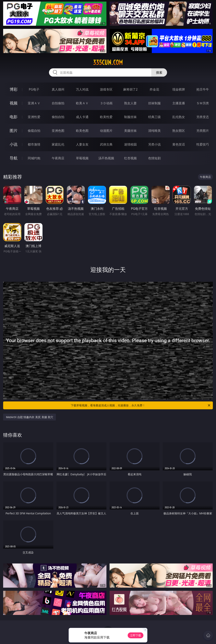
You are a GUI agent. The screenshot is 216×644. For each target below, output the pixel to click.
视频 (14, 103)
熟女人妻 (130, 103)
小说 (14, 144)
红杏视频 (130, 158)
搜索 (159, 72)
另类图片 (203, 131)
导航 (14, 158)
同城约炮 (34, 158)
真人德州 (58, 89)
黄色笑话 (179, 144)
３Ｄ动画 (106, 103)
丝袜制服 (154, 103)
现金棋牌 (179, 89)
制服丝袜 (130, 117)
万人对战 (82, 89)
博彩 (14, 89)
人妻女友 (82, 144)
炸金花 (154, 89)
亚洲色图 (58, 131)
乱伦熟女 (179, 117)
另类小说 (154, 144)
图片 (14, 131)
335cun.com (108, 62)
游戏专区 (106, 89)
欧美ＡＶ (82, 103)
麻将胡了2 (130, 89)
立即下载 (136, 635)
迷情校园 (130, 144)
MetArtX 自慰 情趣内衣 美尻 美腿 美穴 (30, 417)
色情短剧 (154, 158)
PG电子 (34, 89)
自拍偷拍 (58, 103)
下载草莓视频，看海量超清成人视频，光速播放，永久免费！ (141, 405)
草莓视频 (82, 158)
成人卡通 (82, 117)
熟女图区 (179, 131)
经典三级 (154, 117)
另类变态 (203, 117)
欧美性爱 (106, 117)
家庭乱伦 (58, 144)
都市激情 (34, 144)
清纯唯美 (154, 131)
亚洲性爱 (34, 117)
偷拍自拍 (58, 117)
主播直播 (179, 103)
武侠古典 (106, 144)
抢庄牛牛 (203, 89)
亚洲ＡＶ (34, 103)
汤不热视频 (106, 158)
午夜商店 (58, 158)
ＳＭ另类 (203, 103)
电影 (14, 117)
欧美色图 (82, 131)
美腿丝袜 (130, 131)
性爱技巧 (203, 144)
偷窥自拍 (34, 131)
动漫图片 (106, 131)
